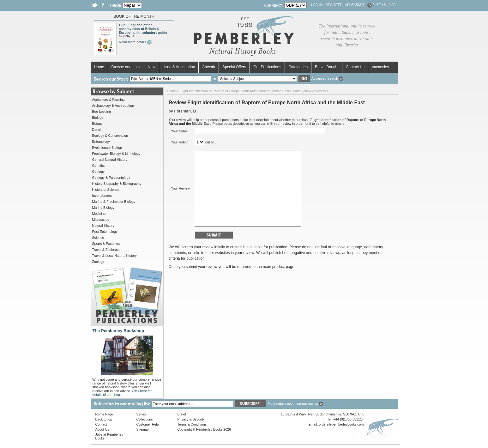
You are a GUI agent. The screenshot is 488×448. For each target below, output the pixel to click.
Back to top (104, 419)
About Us (102, 429)
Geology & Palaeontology (111, 178)
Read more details (135, 42)
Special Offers (234, 67)
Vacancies (380, 67)
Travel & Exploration (107, 250)
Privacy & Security (191, 419)
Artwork (209, 67)
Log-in (317, 5)
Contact (101, 424)
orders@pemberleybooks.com (341, 424)
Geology (99, 172)
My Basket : (358, 5)
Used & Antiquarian (179, 67)
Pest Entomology (105, 232)
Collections (145, 419)
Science (98, 238)
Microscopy (101, 220)
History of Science (106, 190)
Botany (97, 124)
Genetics (99, 166)
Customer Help (148, 424)
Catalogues (298, 67)
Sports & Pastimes (106, 244)
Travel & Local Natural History (114, 256)
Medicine (99, 214)
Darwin (97, 130)
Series (141, 414)
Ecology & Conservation (110, 136)
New (152, 67)
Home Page (104, 414)
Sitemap (143, 429)
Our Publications (267, 67)
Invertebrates (102, 196)
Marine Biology (103, 208)
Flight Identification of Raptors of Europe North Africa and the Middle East (234, 91)
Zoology (98, 262)
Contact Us (355, 67)
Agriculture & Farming (108, 100)
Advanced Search (327, 78)
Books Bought (327, 67)
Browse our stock (126, 67)
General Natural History (110, 160)
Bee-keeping (102, 112)
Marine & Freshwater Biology (114, 202)
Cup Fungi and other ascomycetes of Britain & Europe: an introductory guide (143, 29)
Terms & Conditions (192, 424)
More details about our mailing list (296, 403)
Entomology (101, 142)
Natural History (103, 226)
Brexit (182, 414)
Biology (98, 118)
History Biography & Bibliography (117, 184)
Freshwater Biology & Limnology (116, 154)
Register (334, 5)
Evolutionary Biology (108, 148)
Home (99, 67)
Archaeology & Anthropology (113, 106)
